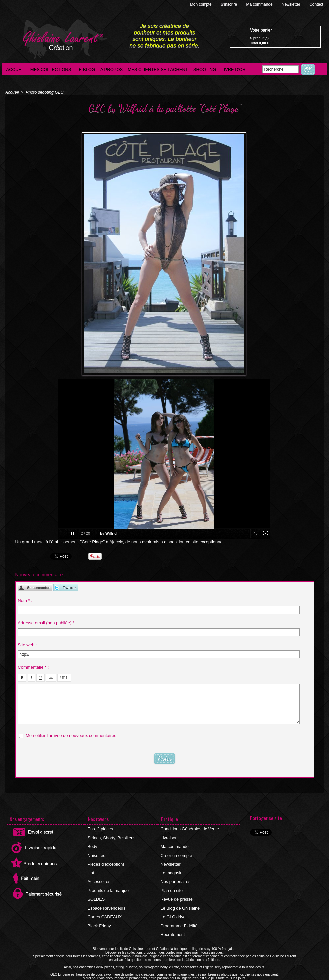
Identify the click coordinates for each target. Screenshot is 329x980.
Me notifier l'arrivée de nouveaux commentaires (71, 734)
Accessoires (99, 876)
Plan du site (171, 884)
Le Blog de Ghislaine (179, 900)
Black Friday (99, 916)
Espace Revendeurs (106, 900)
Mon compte (201, 4)
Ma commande (260, 4)
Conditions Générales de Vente (189, 829)
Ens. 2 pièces (100, 829)
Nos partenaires (175, 876)
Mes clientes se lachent (158, 70)
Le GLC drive (173, 908)
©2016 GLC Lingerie (146, 978)
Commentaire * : (33, 666)
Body (92, 845)
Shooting (205, 70)
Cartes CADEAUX (104, 908)
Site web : (27, 644)
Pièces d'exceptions (106, 861)
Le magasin (171, 868)
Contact (316, 4)
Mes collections (51, 70)
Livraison (169, 837)
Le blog (86, 70)
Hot (91, 868)
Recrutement (172, 924)
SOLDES (96, 892)
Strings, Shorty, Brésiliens (111, 837)
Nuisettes (96, 853)
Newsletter (291, 4)
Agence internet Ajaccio (185, 978)
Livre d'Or (234, 70)
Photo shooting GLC (43, 92)
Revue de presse (176, 892)
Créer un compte (176, 853)
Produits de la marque (107, 884)
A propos (111, 70)
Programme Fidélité (178, 916)
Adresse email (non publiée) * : (47, 621)
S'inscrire (229, 4)
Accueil (16, 70)
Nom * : (25, 599)
